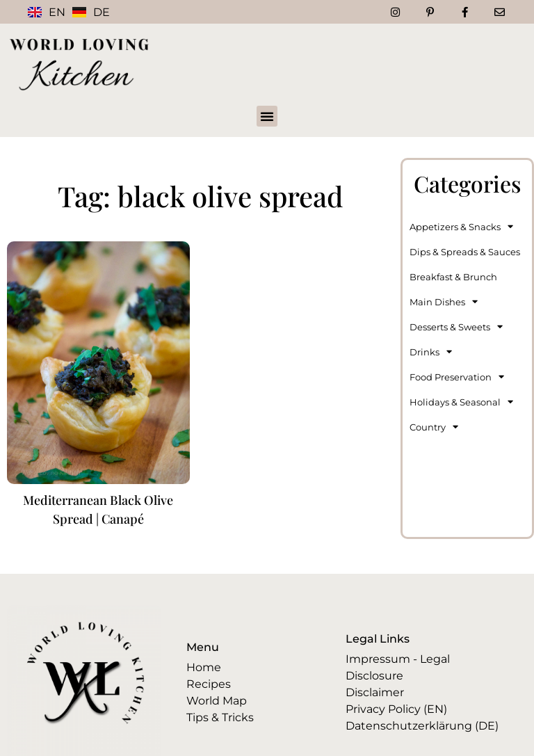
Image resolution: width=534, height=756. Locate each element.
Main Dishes (444, 301)
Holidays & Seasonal (461, 402)
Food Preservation (457, 377)
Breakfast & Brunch (453, 277)
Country (434, 427)
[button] (267, 116)
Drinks (431, 352)
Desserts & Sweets (456, 327)
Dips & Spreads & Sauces (465, 252)
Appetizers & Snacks (461, 226)
